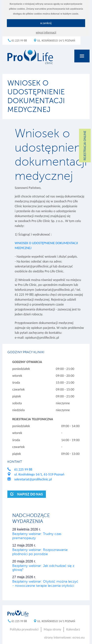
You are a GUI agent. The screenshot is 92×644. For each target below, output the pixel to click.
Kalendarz (73, 629)
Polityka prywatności (24, 629)
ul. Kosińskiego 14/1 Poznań (54, 41)
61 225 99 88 (17, 41)
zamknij (46, 23)
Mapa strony (52, 629)
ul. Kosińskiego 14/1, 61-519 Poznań (36, 474)
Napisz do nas (27, 494)
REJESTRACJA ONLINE (85, 146)
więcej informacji (46, 32)
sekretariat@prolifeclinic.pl (30, 479)
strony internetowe (57, 637)
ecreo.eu (79, 637)
